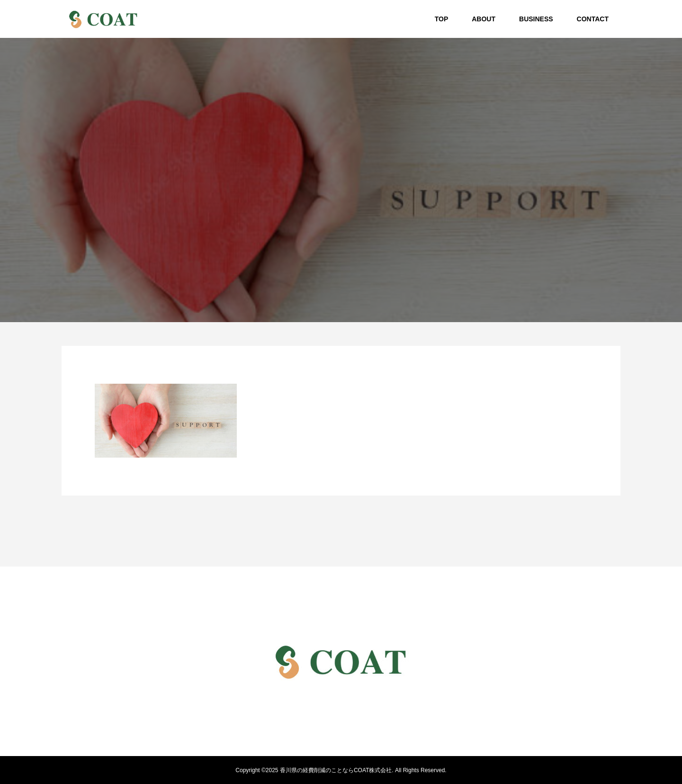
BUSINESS (536, 19)
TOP (442, 19)
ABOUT (484, 19)
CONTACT (593, 19)
